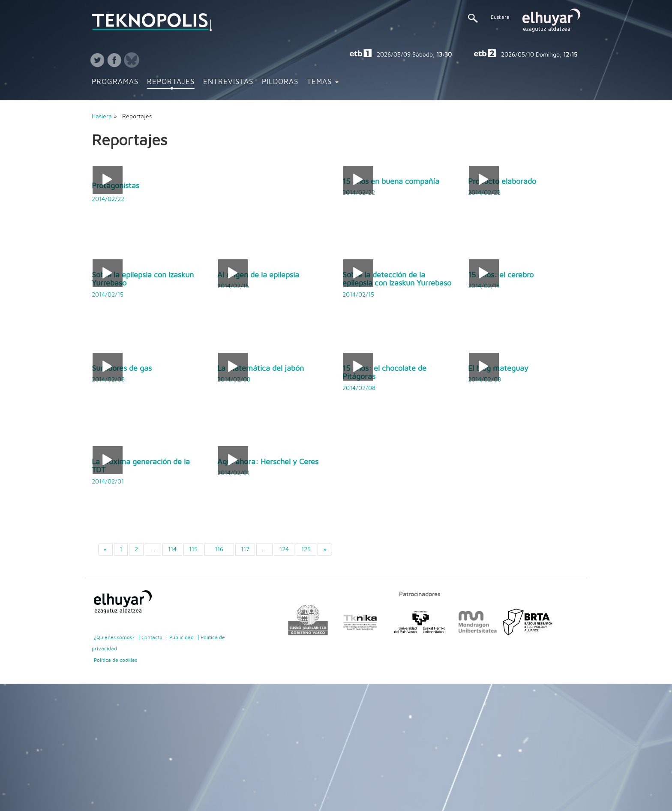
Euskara (500, 17)
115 (193, 550)
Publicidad (181, 637)
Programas (115, 82)
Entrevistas (228, 82)
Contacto (152, 637)
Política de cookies (115, 660)
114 (172, 550)
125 (306, 550)
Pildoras (280, 82)
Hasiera (102, 117)
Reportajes (171, 82)
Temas (323, 82)
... (153, 550)
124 (284, 550)
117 (245, 550)
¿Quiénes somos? (114, 637)
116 (219, 550)
